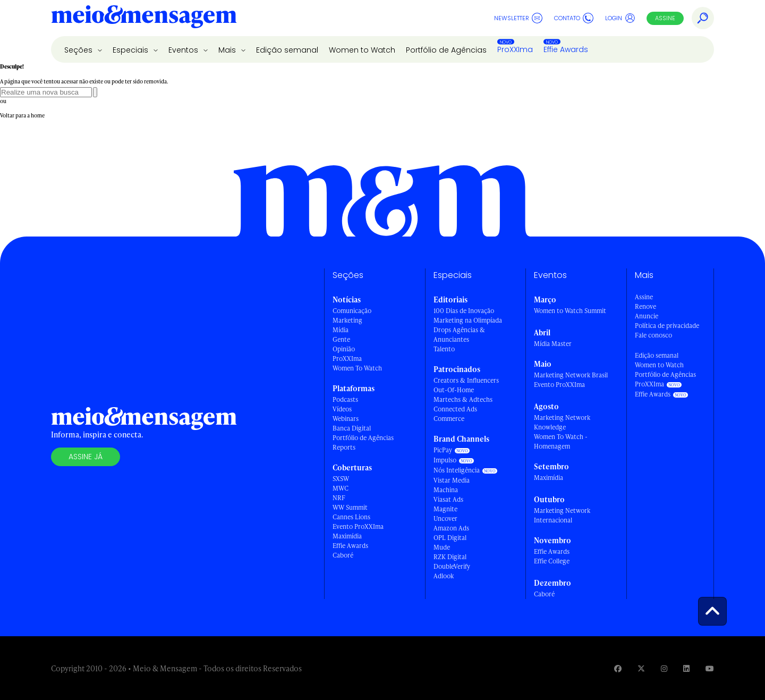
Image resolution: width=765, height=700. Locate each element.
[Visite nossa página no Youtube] (710, 668)
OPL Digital (450, 538)
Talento (444, 349)
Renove (645, 306)
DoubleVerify (452, 566)
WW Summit (350, 507)
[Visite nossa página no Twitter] (641, 668)
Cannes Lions (351, 517)
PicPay (443, 450)
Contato (574, 18)
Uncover (445, 518)
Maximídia (347, 536)
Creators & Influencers (466, 380)
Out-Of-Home (454, 390)
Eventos (184, 50)
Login (620, 18)
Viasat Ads (448, 499)
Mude (442, 547)
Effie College (552, 561)
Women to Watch (362, 50)
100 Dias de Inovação (464, 311)
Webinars (346, 419)
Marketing (347, 320)
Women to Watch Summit (570, 311)
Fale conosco (653, 335)
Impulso (445, 460)
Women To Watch (357, 368)
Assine (665, 18)
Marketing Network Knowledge (562, 422)
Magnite (445, 509)
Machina (446, 490)
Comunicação (352, 311)
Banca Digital (352, 428)
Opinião (344, 349)
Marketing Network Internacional (562, 515)
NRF (339, 498)
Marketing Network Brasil (571, 375)
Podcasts (345, 399)
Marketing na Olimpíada (468, 320)
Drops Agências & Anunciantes (459, 335)
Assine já (86, 457)
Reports (344, 447)
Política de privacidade (667, 326)
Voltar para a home (22, 115)
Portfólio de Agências (446, 50)
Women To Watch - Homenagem (561, 441)
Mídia (341, 330)
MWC (341, 488)
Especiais (131, 50)
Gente (341, 339)
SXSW (341, 479)
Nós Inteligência (457, 470)
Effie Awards (566, 49)
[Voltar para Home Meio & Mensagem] (144, 18)
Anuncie (647, 316)
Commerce (449, 419)
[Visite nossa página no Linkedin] (686, 668)
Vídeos (342, 409)
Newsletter (518, 18)
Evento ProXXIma (358, 526)
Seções (79, 50)
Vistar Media (452, 480)
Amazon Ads (451, 528)
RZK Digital (450, 557)
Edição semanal (287, 50)
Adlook (444, 576)
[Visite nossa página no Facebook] (618, 668)
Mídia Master (553, 344)
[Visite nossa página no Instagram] (664, 668)
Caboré (343, 555)
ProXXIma (515, 49)
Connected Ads (455, 409)
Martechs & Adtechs (463, 399)
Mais (228, 50)
